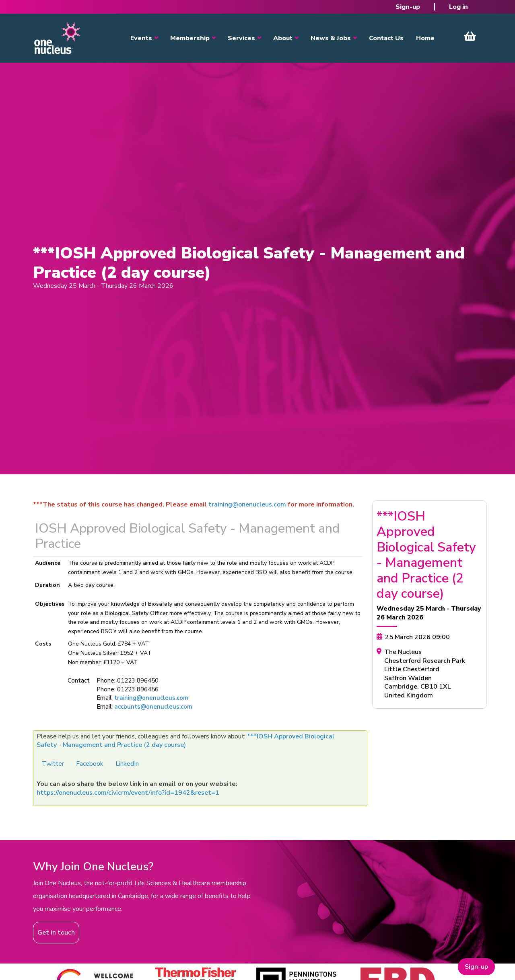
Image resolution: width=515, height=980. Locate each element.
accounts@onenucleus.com (153, 707)
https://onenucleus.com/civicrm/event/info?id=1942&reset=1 (128, 793)
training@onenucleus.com (247, 504)
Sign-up (408, 7)
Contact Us (386, 38)
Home (425, 38)
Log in (458, 7)
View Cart (470, 36)
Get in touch (56, 933)
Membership (190, 38)
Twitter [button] (53, 764)
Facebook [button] (90, 764)
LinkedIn (127, 764)
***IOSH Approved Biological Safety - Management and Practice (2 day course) (185, 741)
